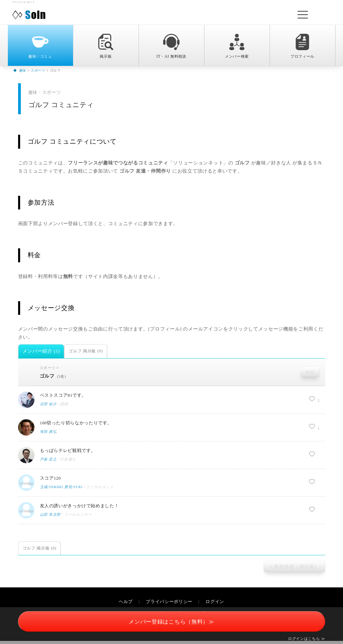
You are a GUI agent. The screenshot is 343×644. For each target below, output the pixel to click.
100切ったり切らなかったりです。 (79, 425)
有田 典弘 (48, 434)
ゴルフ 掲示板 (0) (86, 351)
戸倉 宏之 (48, 462)
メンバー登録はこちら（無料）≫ (171, 622)
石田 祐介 (48, 406)
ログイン (215, 605)
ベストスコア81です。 (65, 397)
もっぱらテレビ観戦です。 (70, 453)
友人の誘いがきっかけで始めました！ (82, 509)
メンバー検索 (237, 46)
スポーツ (49, 368)
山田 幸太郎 (51, 518)
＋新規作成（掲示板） (294, 570)
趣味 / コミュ (40, 46)
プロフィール (302, 46)
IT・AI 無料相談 (171, 46)
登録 (310, 372)
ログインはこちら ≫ (307, 639)
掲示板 (106, 46)
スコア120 (51, 481)
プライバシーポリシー (169, 605)
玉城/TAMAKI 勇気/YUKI (62, 490)
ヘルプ (126, 605)
